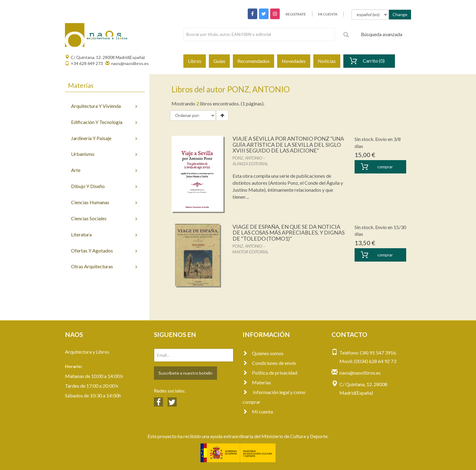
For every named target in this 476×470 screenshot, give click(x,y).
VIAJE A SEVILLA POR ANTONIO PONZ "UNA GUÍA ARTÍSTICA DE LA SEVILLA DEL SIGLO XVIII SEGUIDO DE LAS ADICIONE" (288, 145)
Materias (257, 382)
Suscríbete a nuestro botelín (185, 373)
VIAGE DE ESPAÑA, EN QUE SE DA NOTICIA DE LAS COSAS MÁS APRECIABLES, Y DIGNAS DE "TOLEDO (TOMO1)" (289, 233)
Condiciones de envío (269, 363)
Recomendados (253, 61)
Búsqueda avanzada (382, 34)
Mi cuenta (258, 412)
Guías (219, 61)
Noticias (327, 61)
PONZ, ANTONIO (247, 158)
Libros (195, 61)
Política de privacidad (270, 373)
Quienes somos (263, 353)
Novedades (294, 61)
